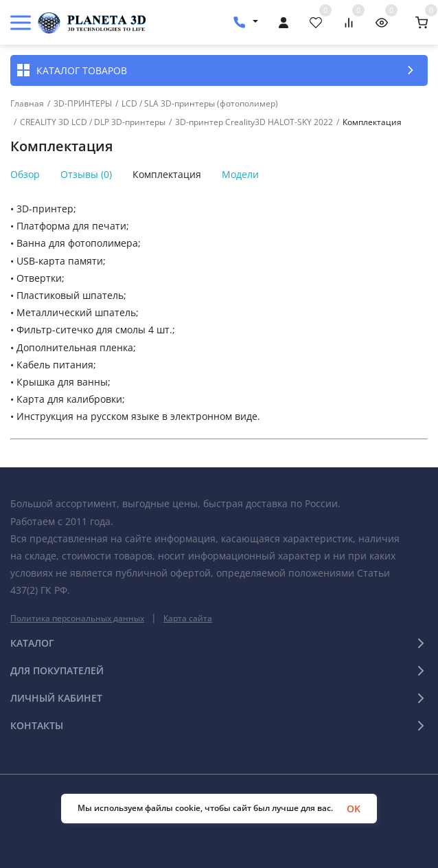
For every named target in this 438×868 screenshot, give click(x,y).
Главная (27, 104)
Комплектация (167, 175)
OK (354, 809)
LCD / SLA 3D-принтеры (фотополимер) (200, 104)
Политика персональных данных (77, 618)
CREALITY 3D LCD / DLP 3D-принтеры (93, 122)
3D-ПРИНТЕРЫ (83, 104)
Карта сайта (188, 618)
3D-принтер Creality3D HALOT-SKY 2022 (254, 122)
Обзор (25, 175)
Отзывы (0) (86, 175)
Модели (240, 175)
